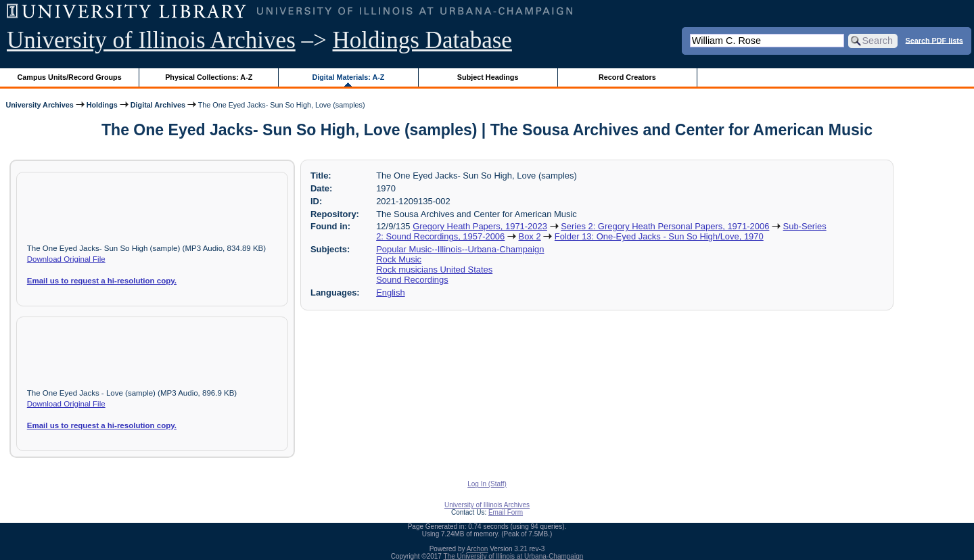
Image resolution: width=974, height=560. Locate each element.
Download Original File (66, 259)
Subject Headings (488, 77)
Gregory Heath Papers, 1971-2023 (480, 226)
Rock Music (399, 259)
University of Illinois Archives (151, 40)
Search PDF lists (934, 40)
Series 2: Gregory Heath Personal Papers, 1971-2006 (665, 226)
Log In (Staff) (487, 484)
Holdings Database (422, 40)
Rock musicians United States (434, 270)
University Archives (39, 105)
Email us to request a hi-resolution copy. (102, 281)
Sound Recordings (412, 280)
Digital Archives (158, 105)
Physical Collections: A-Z (209, 77)
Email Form (506, 512)
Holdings (102, 105)
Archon (478, 549)
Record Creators (627, 77)
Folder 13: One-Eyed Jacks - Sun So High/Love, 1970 (659, 236)
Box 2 (530, 236)
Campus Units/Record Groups (70, 77)
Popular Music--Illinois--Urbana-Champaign (460, 249)
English (390, 293)
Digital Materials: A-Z (348, 77)
